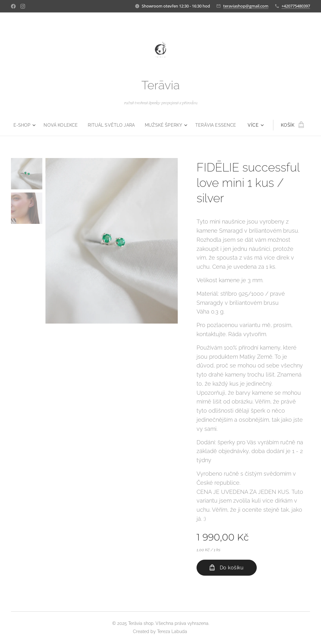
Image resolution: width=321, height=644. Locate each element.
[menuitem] (21, 125)
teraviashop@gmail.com (246, 6)
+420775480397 (296, 6)
